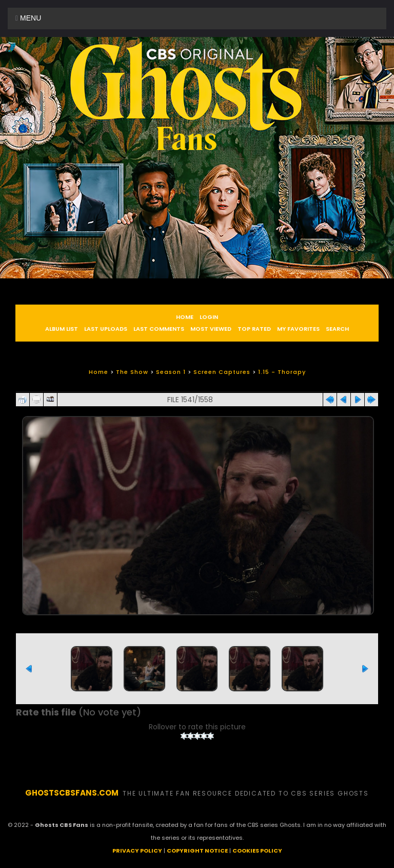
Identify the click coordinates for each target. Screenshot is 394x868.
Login (209, 317)
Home (185, 317)
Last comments (159, 329)
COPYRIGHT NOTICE (197, 851)
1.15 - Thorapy (282, 372)
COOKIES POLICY (257, 851)
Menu (28, 18)
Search (337, 329)
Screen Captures (222, 372)
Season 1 (171, 372)
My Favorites (298, 329)
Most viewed (211, 329)
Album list (62, 329)
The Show (132, 372)
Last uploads (106, 329)
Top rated (254, 329)
